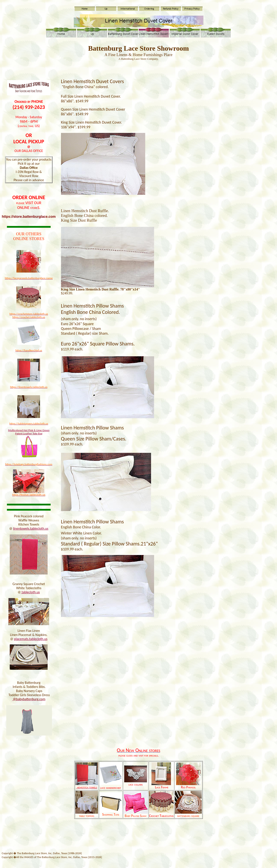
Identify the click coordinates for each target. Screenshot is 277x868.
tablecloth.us (31, 592)
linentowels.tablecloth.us (31, 528)
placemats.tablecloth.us (31, 639)
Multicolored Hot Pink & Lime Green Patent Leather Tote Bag (29, 432)
